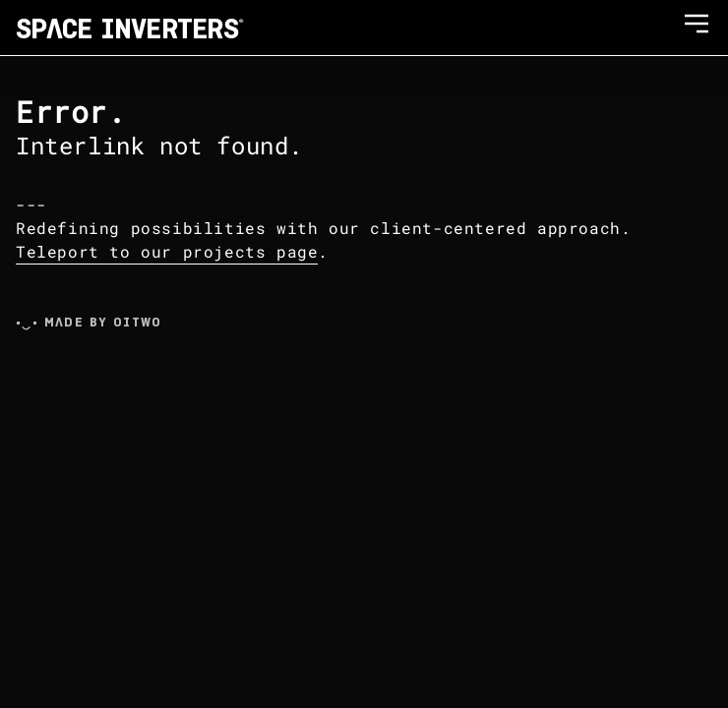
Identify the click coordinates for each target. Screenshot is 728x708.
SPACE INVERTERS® (130, 28)
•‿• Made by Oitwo (89, 322)
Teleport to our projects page (167, 251)
